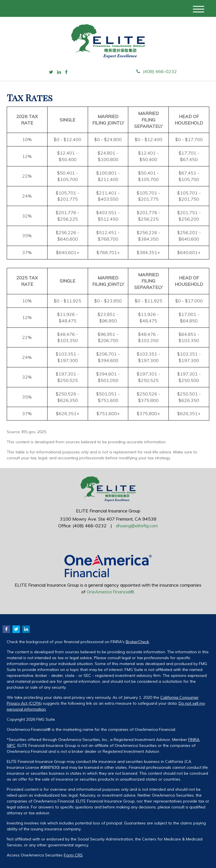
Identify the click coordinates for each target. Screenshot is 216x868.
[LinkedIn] (59, 72)
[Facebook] (66, 72)
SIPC (11, 745)
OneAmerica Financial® (110, 592)
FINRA (194, 740)
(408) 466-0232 (157, 71)
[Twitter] (51, 72)
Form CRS (73, 855)
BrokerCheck (137, 642)
